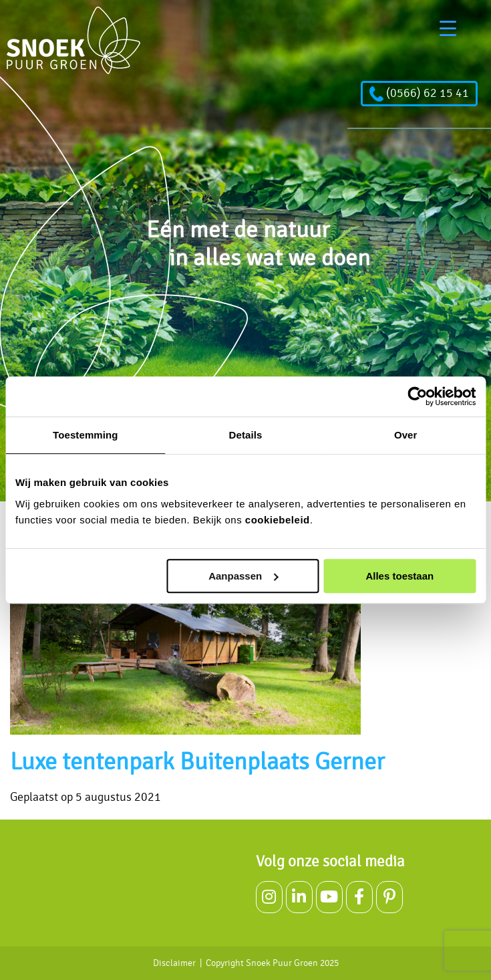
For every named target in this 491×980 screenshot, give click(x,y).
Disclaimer (174, 963)
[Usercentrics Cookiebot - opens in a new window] (417, 396)
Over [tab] (406, 435)
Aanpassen (243, 576)
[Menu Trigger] (448, 28)
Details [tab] (246, 435)
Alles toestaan (399, 576)
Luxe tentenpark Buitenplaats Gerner (197, 762)
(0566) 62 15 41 (419, 93)
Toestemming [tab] (86, 435)
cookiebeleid (278, 520)
